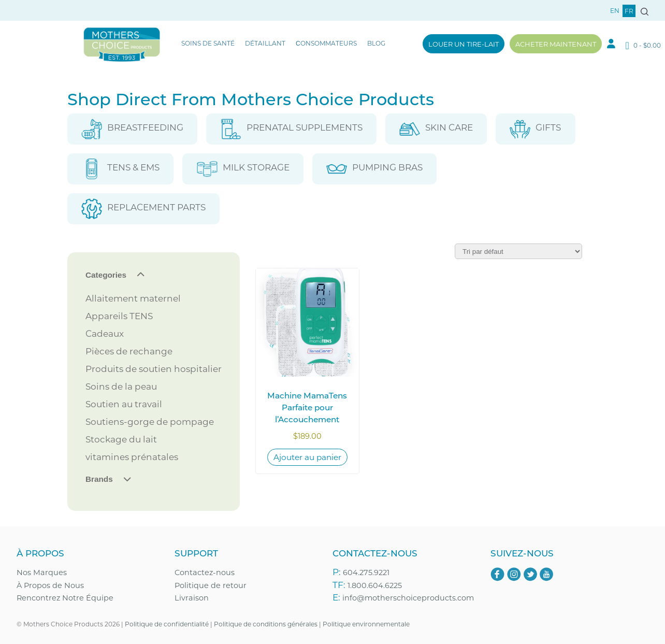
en (615, 10)
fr (629, 11)
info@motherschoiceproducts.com (408, 598)
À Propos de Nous (50, 585)
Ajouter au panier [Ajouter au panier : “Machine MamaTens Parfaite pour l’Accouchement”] (307, 457)
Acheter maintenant (556, 44)
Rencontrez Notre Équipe (65, 598)
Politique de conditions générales (266, 624)
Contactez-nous (205, 572)
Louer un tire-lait (464, 44)
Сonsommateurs (326, 43)
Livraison (192, 598)
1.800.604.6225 (375, 585)
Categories (106, 275)
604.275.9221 (366, 572)
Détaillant (265, 43)
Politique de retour (211, 585)
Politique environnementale (366, 624)
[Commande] (518, 251)
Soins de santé (208, 43)
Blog (376, 43)
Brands (99, 479)
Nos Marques (42, 572)
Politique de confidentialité (167, 624)
